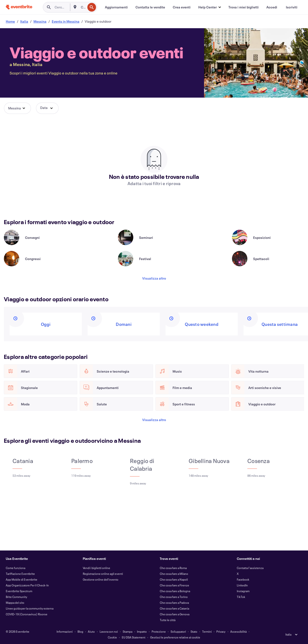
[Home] (19, 7)
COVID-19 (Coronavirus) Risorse (27, 614)
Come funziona (16, 568)
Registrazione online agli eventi (103, 574)
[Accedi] (272, 7)
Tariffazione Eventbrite (20, 574)
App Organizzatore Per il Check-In (27, 585)
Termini (207, 631)
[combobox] (83, 7)
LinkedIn (242, 585)
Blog (80, 631)
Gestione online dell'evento (101, 579)
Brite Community (16, 597)
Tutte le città (168, 620)
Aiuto (91, 631)
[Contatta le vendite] (150, 7)
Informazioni (65, 631)
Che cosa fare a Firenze (174, 585)
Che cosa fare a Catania (174, 608)
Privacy (221, 631)
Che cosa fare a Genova (175, 614)
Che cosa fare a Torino (174, 597)
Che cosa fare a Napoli (174, 579)
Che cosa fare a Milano (174, 574)
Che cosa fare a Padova (174, 603)
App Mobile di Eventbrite (22, 579)
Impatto (142, 631)
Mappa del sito (15, 603)
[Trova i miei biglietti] (244, 7)
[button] (209, 7)
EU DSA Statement (134, 637)
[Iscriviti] (292, 7)
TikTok (241, 597)
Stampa (128, 631)
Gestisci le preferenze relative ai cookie (175, 637)
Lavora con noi (109, 631)
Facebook (243, 579)
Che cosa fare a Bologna (175, 591)
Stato (194, 631)
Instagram (243, 591)
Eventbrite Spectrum (19, 591)
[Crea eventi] (182, 7)
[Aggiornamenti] (116, 7)
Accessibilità (238, 631)
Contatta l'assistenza (250, 568)
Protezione (159, 631)
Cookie (112, 637)
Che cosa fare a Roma (173, 568)
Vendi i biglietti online (96, 568)
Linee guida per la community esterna (30, 608)
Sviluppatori (178, 631)
